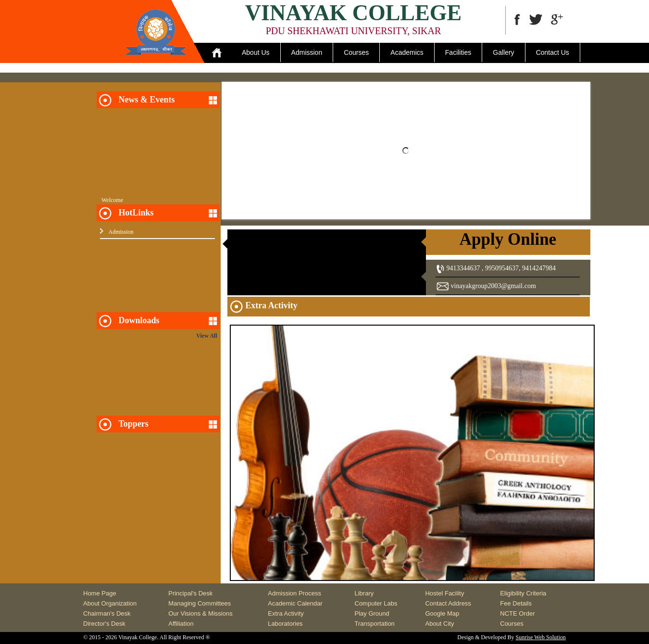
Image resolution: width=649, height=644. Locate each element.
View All (206, 336)
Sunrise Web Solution (541, 637)
